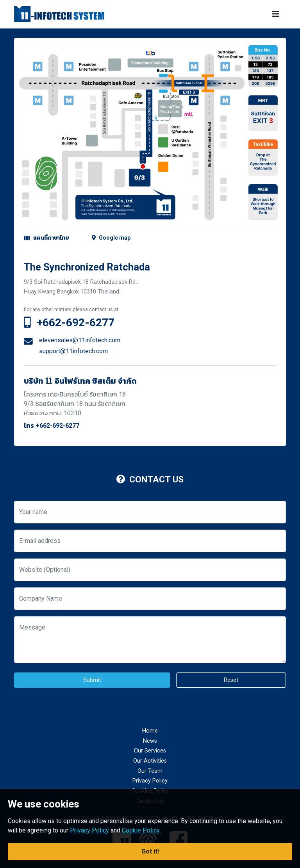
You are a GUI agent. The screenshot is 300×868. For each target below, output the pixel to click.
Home (150, 731)
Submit (92, 680)
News (150, 741)
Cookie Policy (141, 830)
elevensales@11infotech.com (80, 340)
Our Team (150, 771)
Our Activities (150, 761)
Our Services (150, 751)
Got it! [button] (150, 851)
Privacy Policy (150, 781)
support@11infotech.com (73, 351)
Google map (111, 238)
